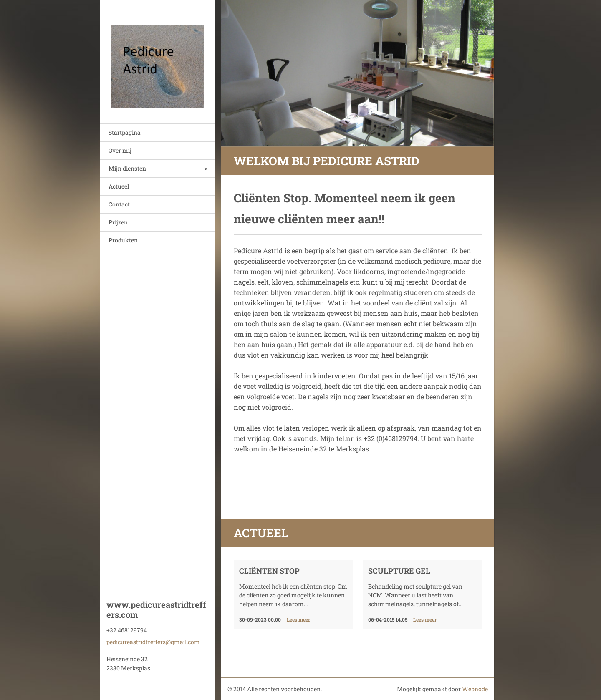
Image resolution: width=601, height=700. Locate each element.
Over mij (120, 150)
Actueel (119, 186)
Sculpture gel (399, 571)
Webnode (475, 689)
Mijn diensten (127, 168)
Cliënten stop (269, 571)
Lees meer (298, 619)
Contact (119, 204)
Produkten (123, 240)
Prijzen (118, 222)
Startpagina (125, 132)
